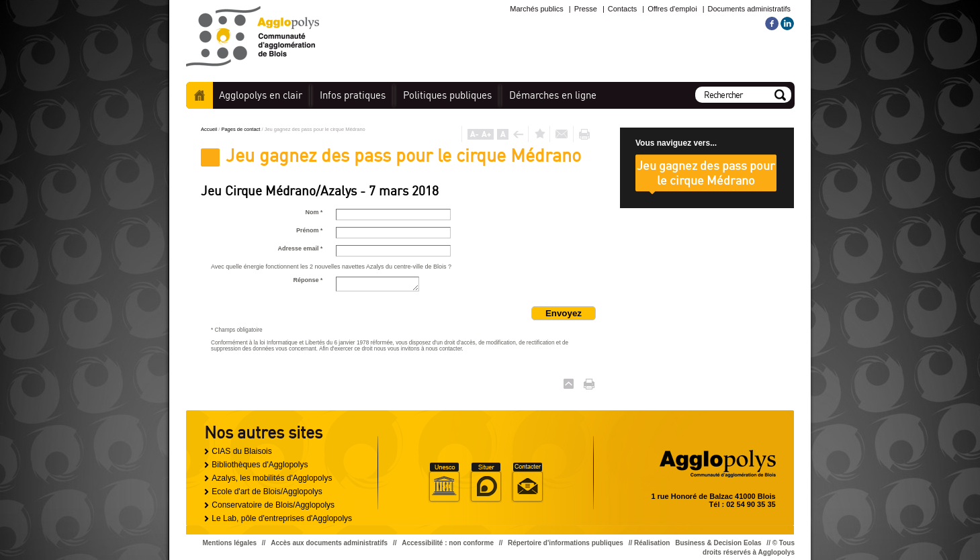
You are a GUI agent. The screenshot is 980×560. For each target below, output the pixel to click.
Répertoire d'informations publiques (566, 543)
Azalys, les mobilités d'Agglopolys (272, 478)
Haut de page (569, 384)
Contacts (622, 9)
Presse (586, 9)
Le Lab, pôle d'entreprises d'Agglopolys (282, 518)
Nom (314, 212)
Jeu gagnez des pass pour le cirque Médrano (706, 173)
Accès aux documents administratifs (329, 543)
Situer (486, 483)
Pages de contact (241, 129)
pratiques (353, 95)
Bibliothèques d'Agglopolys (260, 465)
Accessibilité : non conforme (448, 543)
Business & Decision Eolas (718, 543)
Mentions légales (229, 543)
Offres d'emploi (672, 9)
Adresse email (300, 248)
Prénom (309, 230)
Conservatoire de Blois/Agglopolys (273, 505)
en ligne (553, 95)
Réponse (308, 280)
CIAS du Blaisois (241, 451)
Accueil (199, 95)
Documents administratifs (750, 9)
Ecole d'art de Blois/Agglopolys (267, 492)
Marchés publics (536, 9)
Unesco (444, 483)
